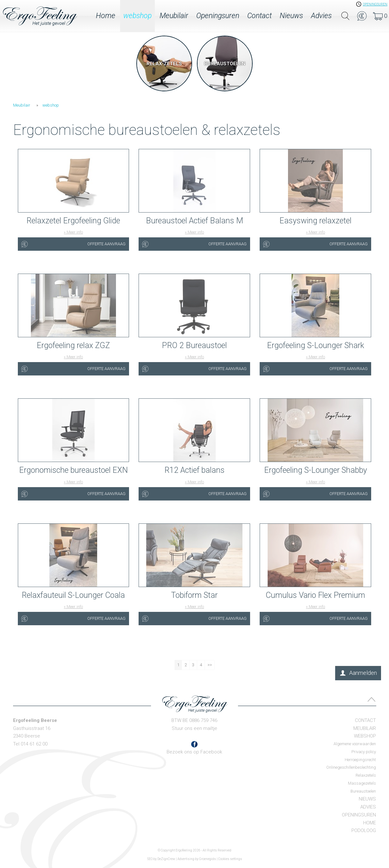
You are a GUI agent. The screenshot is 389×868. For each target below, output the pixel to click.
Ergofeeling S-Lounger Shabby (316, 470)
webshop (137, 16)
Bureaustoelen (363, 791)
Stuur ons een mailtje (195, 728)
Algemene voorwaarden (355, 744)
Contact (259, 16)
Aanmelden (363, 673)
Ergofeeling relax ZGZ (73, 345)
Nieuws (291, 16)
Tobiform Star (194, 595)
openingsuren (375, 4)
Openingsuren (218, 16)
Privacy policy (364, 752)
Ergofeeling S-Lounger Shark (316, 345)
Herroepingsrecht (360, 760)
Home (106, 16)
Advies (321, 16)
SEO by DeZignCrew (161, 859)
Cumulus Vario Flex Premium (315, 595)
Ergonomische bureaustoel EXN (73, 470)
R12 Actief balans (195, 470)
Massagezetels (362, 783)
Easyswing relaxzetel (315, 221)
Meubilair (174, 16)
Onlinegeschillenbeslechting (351, 767)
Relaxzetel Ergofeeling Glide (73, 221)
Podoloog (364, 830)
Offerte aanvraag (106, 244)
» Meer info (73, 232)
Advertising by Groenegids (197, 859)
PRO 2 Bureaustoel (194, 345)
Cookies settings (230, 859)
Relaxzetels (366, 775)
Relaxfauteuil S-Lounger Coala (73, 595)
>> (210, 665)
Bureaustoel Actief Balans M (195, 221)
